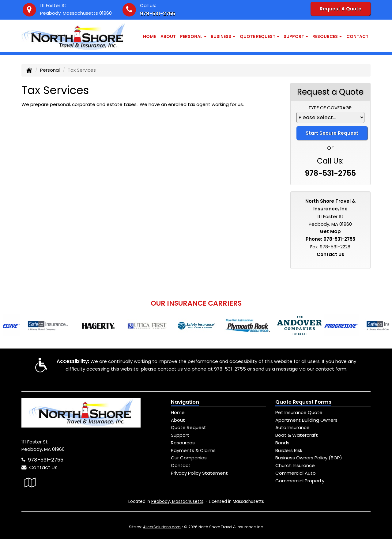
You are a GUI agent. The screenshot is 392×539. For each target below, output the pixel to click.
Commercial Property (300, 481)
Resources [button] (327, 36)
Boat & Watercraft (297, 435)
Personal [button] (193, 36)
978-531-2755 (158, 14)
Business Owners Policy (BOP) (309, 458)
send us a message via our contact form (300, 369)
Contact (357, 36)
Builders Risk (289, 450)
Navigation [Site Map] (185, 402)
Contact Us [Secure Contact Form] (330, 254)
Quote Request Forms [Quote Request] (303, 402)
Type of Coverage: (330, 108)
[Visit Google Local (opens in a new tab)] (30, 482)
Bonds (282, 443)
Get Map (330, 231)
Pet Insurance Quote (299, 412)
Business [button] (223, 36)
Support (180, 435)
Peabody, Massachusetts (177, 501)
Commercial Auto (296, 473)
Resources (183, 443)
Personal (50, 70)
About (168, 36)
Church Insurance (295, 465)
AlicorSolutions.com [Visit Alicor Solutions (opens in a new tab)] (162, 527)
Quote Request (188, 427)
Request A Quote (341, 9)
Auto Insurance (292, 427)
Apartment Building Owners (306, 420)
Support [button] (296, 36)
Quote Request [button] (260, 36)
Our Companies (189, 458)
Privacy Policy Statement (199, 473)
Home (149, 36)
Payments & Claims (193, 450)
